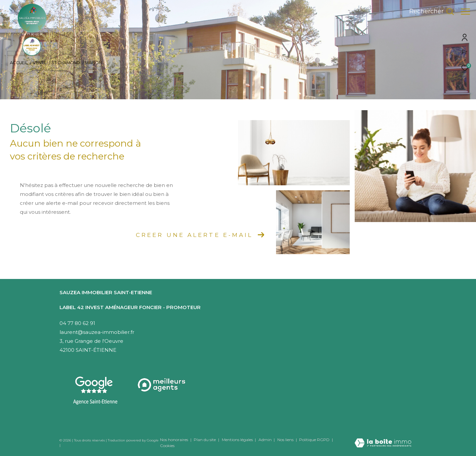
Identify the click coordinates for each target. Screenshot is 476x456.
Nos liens (286, 440)
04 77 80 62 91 (77, 323)
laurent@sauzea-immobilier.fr (97, 332)
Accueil (19, 63)
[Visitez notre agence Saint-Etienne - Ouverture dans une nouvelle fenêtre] (95, 391)
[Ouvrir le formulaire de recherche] (428, 12)
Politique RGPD (314, 440)
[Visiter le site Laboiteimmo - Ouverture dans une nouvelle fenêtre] (383, 438)
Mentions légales (238, 440)
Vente (40, 63)
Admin (266, 440)
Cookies (167, 446)
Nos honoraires (174, 440)
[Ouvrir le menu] (465, 12)
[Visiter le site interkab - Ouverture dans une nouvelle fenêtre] (162, 385)
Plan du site (205, 440)
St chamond (66, 63)
